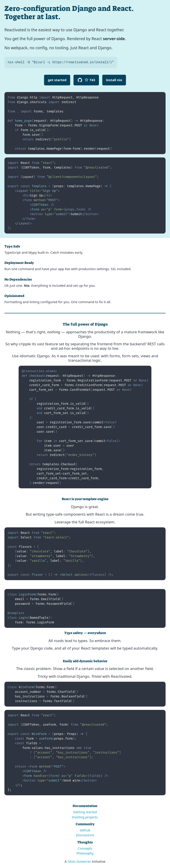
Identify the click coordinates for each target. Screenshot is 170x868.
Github (85, 830)
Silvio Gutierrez (79, 861)
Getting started (85, 812)
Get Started (57, 80)
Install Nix (114, 80)
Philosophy (85, 853)
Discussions (85, 835)
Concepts (85, 848)
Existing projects (85, 817)
